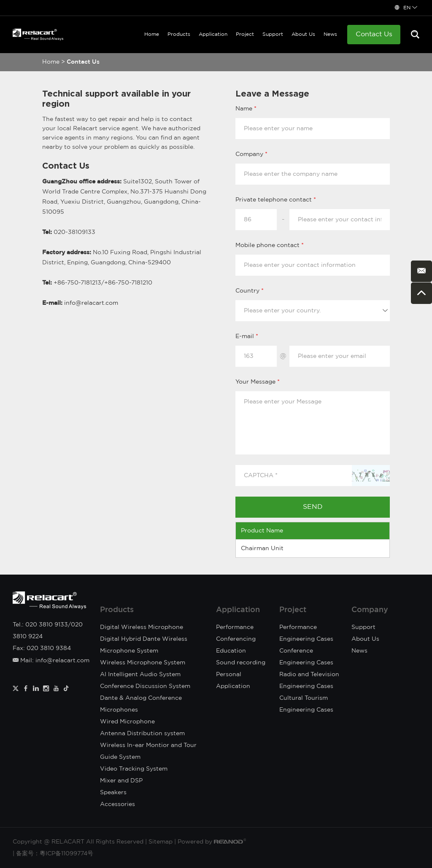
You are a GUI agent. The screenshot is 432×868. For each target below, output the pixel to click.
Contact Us (374, 34)
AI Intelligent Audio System (140, 675)
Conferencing (236, 639)
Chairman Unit (262, 548)
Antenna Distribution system (142, 734)
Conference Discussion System (145, 686)
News (330, 34)
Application (213, 34)
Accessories (117, 804)
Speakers (113, 793)
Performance (235, 627)
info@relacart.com (91, 303)
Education (231, 651)
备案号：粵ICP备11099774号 (55, 854)
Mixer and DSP (121, 781)
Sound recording (241, 663)
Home (152, 34)
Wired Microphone (127, 722)
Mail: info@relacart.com (51, 661)
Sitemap (161, 842)
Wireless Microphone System (143, 663)
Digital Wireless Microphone (142, 627)
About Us (303, 34)
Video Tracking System (134, 769)
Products (179, 34)
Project (245, 34)
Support (273, 34)
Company (370, 610)
